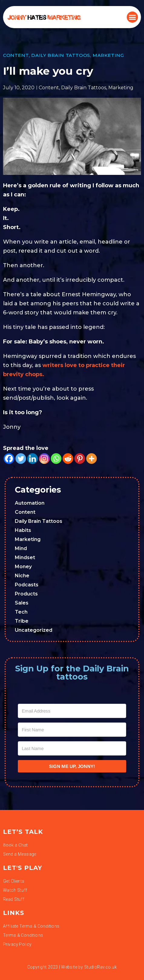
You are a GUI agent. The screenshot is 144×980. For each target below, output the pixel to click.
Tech (21, 612)
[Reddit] (68, 459)
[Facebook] (9, 459)
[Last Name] (72, 748)
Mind (21, 548)
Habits (23, 530)
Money (23, 567)
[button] (133, 17)
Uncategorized (34, 630)
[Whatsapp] (56, 459)
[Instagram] (44, 459)
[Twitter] (21, 459)
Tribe (22, 621)
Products (26, 594)
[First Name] (72, 730)
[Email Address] (72, 711)
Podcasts (27, 585)
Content (16, 55)
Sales (22, 603)
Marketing (108, 55)
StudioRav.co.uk (100, 967)
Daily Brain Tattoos (61, 55)
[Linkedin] (33, 459)
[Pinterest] (80, 459)
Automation (30, 503)
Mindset (25, 557)
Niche (22, 576)
